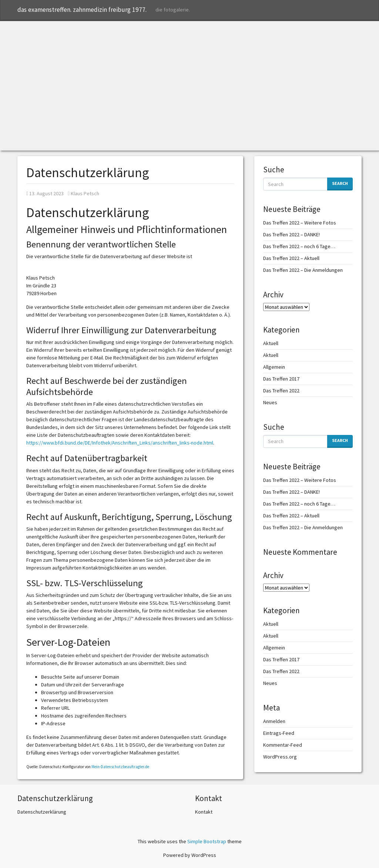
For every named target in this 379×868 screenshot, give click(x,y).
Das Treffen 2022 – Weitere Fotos (300, 223)
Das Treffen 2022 (281, 391)
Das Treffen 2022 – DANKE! (291, 234)
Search (340, 183)
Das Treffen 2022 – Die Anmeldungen (303, 270)
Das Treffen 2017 (281, 379)
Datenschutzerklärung (42, 812)
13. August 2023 (45, 193)
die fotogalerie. (173, 10)
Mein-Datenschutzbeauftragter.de (120, 767)
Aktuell (271, 343)
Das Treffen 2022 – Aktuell (291, 258)
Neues (270, 402)
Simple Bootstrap (207, 841)
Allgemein (274, 367)
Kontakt (204, 812)
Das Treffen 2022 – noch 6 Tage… (299, 246)
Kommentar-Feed (283, 745)
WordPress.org (280, 757)
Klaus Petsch (83, 193)
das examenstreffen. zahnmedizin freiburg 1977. (82, 10)
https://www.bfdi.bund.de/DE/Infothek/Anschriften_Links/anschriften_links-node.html (120, 443)
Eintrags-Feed (279, 733)
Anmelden (274, 721)
